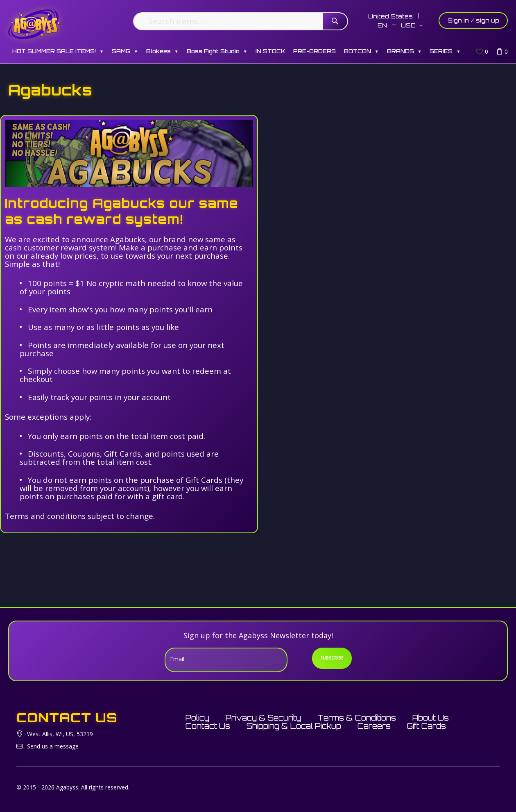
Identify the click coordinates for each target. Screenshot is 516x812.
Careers (374, 726)
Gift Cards (427, 726)
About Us (431, 718)
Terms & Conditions (357, 718)
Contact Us (208, 726)
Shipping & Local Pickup (294, 726)
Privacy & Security (263, 718)
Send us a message (53, 746)
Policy (197, 718)
